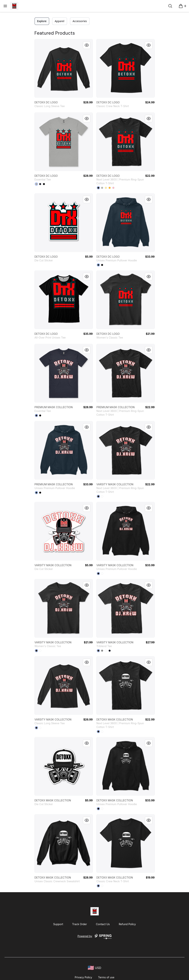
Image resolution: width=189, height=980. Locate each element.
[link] (64, 68)
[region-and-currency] (95, 968)
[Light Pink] (113, 188)
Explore (42, 21)
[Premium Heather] (102, 651)
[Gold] (110, 188)
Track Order (79, 924)
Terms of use (106, 977)
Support (58, 924)
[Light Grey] (102, 188)
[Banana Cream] (106, 188)
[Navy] (40, 184)
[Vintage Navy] (110, 651)
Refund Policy (127, 924)
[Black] (44, 184)
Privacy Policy (83, 977)
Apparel (60, 21)
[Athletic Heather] (36, 184)
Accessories (80, 21)
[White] (102, 496)
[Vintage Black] (98, 651)
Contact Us (103, 924)
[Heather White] (106, 651)
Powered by (94, 937)
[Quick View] (87, 45)
